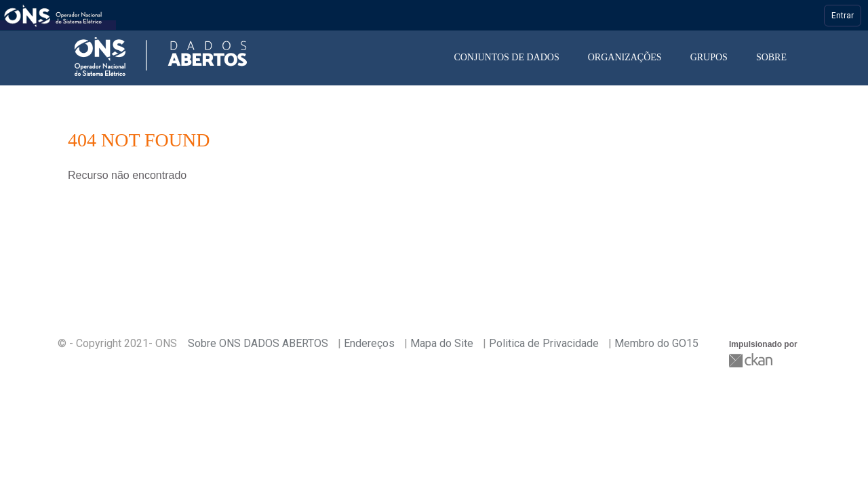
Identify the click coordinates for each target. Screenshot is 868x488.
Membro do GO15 (656, 343)
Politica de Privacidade (544, 343)
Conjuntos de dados (506, 57)
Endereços (369, 343)
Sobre (771, 57)
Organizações (625, 57)
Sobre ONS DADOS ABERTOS (258, 343)
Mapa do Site (442, 343)
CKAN (752, 360)
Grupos (709, 57)
